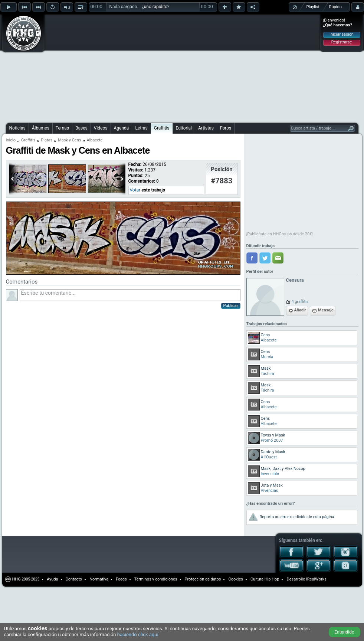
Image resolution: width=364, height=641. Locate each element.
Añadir (300, 310)
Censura (295, 280)
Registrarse (342, 42)
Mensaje (326, 310)
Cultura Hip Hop (265, 579)
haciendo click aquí (138, 635)
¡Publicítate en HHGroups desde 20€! (280, 234)
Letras (141, 128)
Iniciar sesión (342, 34)
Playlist (313, 7)
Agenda (122, 128)
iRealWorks (316, 579)
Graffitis (162, 128)
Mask (63, 140)
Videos (101, 128)
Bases (81, 128)
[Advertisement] (151, 68)
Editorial (184, 128)
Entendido (344, 632)
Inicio (11, 140)
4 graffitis (300, 302)
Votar (135, 190)
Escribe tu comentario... (130, 295)
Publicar (231, 306)
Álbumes (41, 128)
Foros (226, 128)
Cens (77, 140)
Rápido (335, 7)
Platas (47, 140)
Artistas (206, 128)
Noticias (17, 128)
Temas (62, 128)
